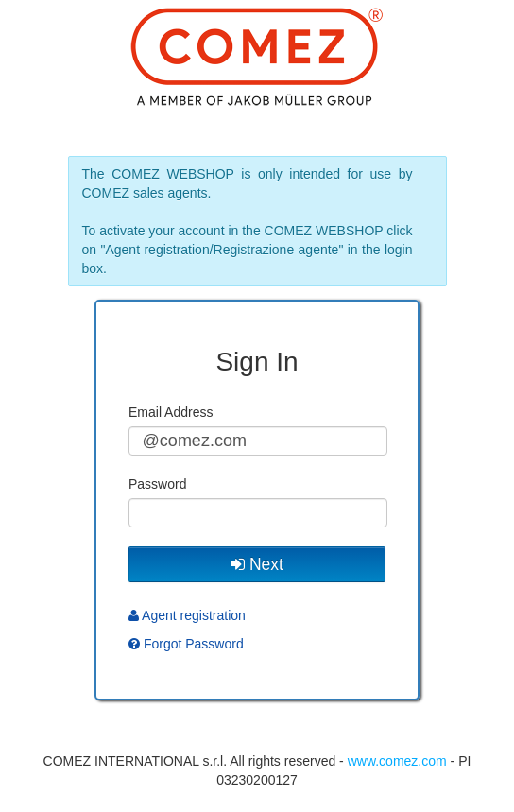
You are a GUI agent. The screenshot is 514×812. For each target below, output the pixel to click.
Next (257, 564)
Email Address (171, 412)
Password (157, 484)
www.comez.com (397, 761)
